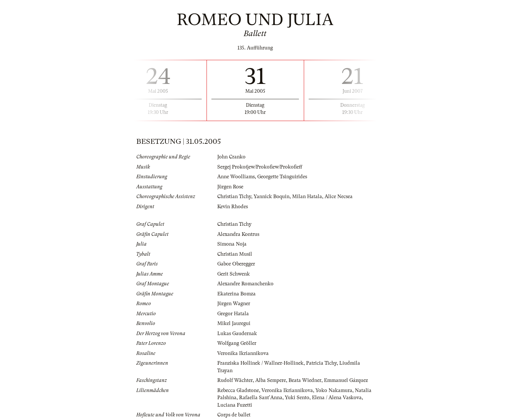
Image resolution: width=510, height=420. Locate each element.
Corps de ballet (234, 415)
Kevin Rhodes (233, 207)
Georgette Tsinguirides (282, 177)
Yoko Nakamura (334, 390)
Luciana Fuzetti (235, 405)
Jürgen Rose (230, 187)
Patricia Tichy (321, 363)
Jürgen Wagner (234, 304)
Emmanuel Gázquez (346, 380)
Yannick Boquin (272, 196)
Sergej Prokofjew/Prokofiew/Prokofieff (260, 167)
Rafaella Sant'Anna (261, 398)
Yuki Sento (297, 398)
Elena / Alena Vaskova (337, 398)
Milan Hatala (307, 196)
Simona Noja (232, 244)
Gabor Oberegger (236, 264)
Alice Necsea (339, 196)
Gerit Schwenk (234, 274)
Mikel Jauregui (234, 323)
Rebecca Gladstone (238, 390)
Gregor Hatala (233, 314)
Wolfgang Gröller (237, 343)
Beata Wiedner (305, 380)
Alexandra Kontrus (238, 234)
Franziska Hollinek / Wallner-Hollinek (260, 363)
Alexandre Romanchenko (245, 284)
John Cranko (231, 157)
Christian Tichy (234, 196)
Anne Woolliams (236, 177)
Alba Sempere (271, 380)
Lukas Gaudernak (237, 333)
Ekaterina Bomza (236, 294)
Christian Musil (235, 254)
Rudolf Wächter (235, 380)
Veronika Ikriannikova (243, 353)
